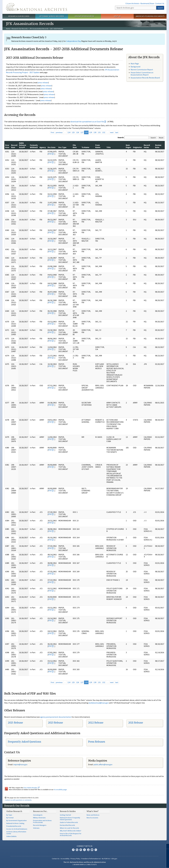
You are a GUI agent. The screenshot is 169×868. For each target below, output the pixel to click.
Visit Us (117, 16)
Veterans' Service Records (52, 16)
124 (69, 132)
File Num (75, 146)
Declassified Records (67, 825)
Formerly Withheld (34, 146)
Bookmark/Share (147, 3)
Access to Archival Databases (17, 829)
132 (104, 132)
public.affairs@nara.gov (103, 764)
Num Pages (128, 146)
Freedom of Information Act (91, 859)
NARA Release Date (23, 145)
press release (43, 82)
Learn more (150, 864)
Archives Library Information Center (16, 833)
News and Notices (93, 815)
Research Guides (68, 811)
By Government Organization (16, 820)
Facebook (73, 850)
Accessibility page (60, 790)
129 (91, 132)
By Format (10, 818)
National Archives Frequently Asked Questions (70, 819)
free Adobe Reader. (32, 788)
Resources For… (40, 811)
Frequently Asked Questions (24, 742)
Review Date (158, 146)
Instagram (81, 850)
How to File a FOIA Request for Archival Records (71, 834)
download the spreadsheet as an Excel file (87, 122)
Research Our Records (19, 16)
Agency (43, 147)
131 (99, 132)
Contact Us (160, 3)
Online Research (14, 811)
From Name (98, 146)
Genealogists (38, 815)
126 (78, 132)
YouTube (88, 850)
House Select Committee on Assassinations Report (142, 74)
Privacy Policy (75, 859)
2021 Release (136, 723)
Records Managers (40, 825)
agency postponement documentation (56, 717)
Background (135, 67)
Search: (121, 137)
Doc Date (52, 147)
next (112, 132)
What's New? (93, 811)
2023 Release (55, 723)
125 (73, 132)
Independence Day (73, 41)
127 (82, 132)
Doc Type (62, 147)
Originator (137, 147)
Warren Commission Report (142, 70)
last (117, 132)
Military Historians (39, 818)
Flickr (96, 850)
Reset (161, 138)
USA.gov (114, 859)
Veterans (36, 828)
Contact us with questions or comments (18, 800)
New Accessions (92, 818)
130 (95, 132)
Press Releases (97, 742)
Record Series (147, 146)
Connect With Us (85, 846)
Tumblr (84, 850)
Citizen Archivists (132, 3)
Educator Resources (84, 16)
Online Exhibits (11, 836)
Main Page (135, 64)
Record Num (14, 146)
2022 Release (96, 723)
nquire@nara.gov (21, 764)
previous (59, 132)
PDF (50, 154)
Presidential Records (14, 826)
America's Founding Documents (150, 16)
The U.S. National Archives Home (36, 7)
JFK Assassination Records (39, 29)
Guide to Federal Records (69, 822)
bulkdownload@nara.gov (99, 703)
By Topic (9, 815)
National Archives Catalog (15, 823)
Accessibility (65, 859)
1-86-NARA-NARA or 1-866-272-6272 (85, 864)
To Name (85, 147)
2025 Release (15, 723)
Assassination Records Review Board (145, 78)
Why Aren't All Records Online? (71, 831)
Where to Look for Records (69, 828)
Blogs (92, 850)
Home (8, 29)
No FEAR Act (106, 859)
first (52, 132)
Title (109, 147)
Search (160, 8)
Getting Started (65, 815)
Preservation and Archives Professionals (42, 821)
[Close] (166, 846)
